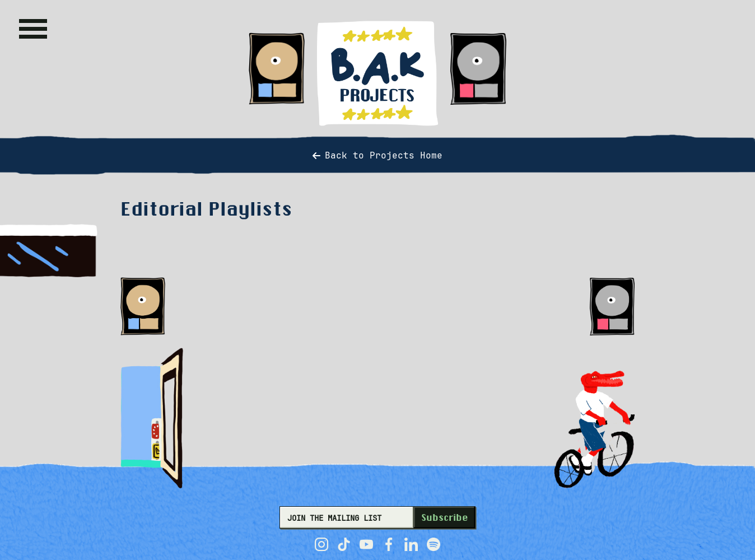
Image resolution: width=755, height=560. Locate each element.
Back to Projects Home (377, 155)
